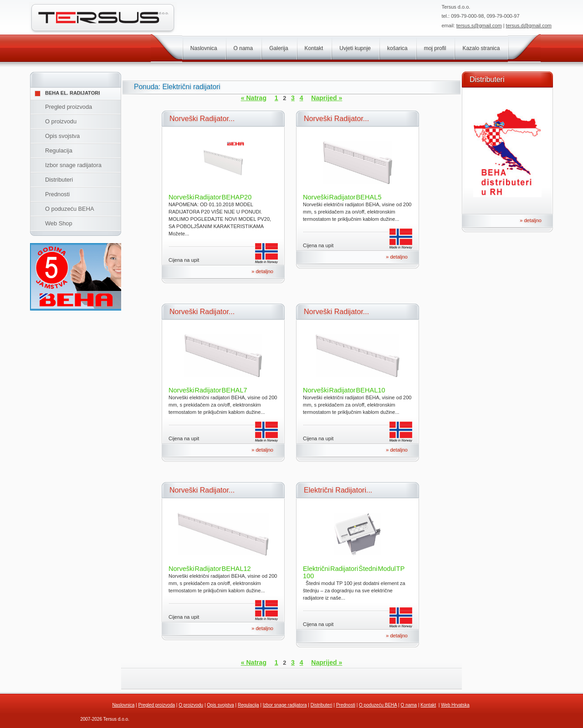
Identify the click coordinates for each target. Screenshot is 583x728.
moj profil (435, 48)
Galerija (279, 48)
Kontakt (314, 48)
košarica (397, 48)
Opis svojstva (62, 136)
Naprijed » (327, 98)
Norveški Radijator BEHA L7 (208, 390)
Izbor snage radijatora (73, 165)
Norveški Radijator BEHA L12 (210, 569)
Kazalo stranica (481, 48)
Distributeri (59, 180)
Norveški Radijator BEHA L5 (342, 197)
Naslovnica (204, 48)
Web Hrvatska (455, 705)
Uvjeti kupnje (355, 48)
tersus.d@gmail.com (529, 25)
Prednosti (57, 194)
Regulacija (59, 150)
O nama (243, 48)
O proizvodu (61, 121)
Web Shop (59, 223)
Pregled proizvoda (69, 107)
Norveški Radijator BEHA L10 (344, 390)
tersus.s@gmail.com (479, 25)
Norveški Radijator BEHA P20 (210, 197)
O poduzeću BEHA (69, 209)
